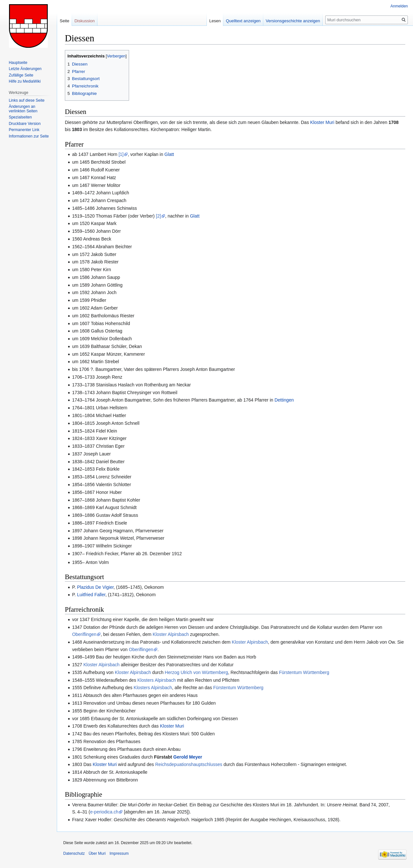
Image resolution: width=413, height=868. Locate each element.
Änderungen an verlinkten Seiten (23, 109)
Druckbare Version (25, 124)
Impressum (119, 853)
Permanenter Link (24, 130)
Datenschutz (74, 853)
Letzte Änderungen (25, 69)
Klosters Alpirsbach (157, 680)
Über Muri (97, 853)
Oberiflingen (84, 634)
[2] (158, 216)
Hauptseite (18, 63)
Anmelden (399, 6)
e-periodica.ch (104, 812)
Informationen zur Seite (29, 136)
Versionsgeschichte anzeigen (293, 21)
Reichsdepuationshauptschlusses (189, 764)
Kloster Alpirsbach (171, 634)
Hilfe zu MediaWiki (25, 81)
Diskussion (85, 21)
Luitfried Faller (91, 595)
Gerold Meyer (188, 757)
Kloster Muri (322, 122)
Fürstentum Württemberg (304, 672)
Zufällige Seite (21, 75)
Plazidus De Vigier (95, 587)
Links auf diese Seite (27, 100)
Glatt (169, 154)
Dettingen (284, 400)
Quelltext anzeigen (243, 21)
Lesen (215, 21)
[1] (121, 154)
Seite (65, 21)
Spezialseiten (20, 117)
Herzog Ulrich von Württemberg (196, 672)
